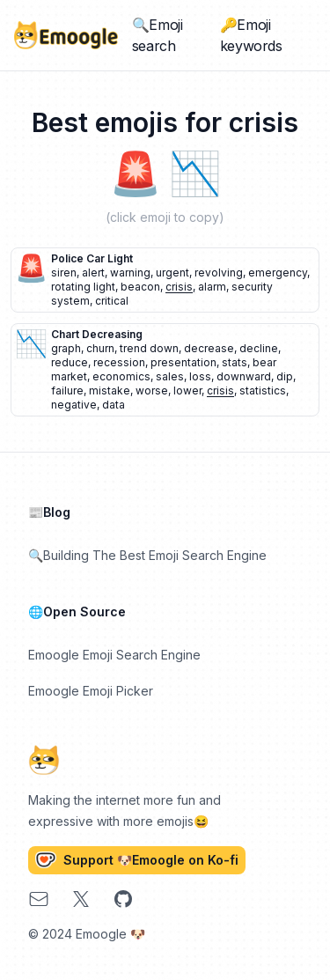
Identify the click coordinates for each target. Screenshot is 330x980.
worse (152, 391)
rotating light (83, 287)
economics (121, 376)
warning (130, 273)
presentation (183, 362)
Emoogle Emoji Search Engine (114, 655)
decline (259, 348)
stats (235, 362)
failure (67, 391)
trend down (149, 348)
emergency (278, 273)
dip (285, 376)
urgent (172, 273)
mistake (110, 391)
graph (66, 348)
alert (93, 273)
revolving (219, 273)
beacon (140, 287)
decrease (209, 348)
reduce (70, 362)
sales (170, 376)
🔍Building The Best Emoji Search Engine (147, 555)
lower (187, 391)
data (114, 405)
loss (200, 376)
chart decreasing (97, 334)
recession (119, 362)
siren (64, 273)
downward (244, 376)
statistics (263, 391)
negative (74, 405)
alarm (212, 287)
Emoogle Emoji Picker (91, 691)
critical (112, 301)
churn (100, 348)
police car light (92, 258)
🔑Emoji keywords (251, 35)
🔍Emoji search (158, 35)
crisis (179, 287)
